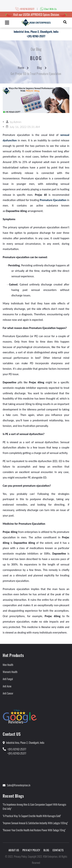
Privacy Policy (31, 850)
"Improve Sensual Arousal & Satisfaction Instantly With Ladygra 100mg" (35, 823)
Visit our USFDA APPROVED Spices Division (36, 15)
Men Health (8, 665)
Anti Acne (7, 686)
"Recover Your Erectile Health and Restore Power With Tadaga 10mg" (34, 830)
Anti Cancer (8, 693)
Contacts (58, 850)
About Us (14, 850)
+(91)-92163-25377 (36, 36)
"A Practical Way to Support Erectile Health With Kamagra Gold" (32, 816)
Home (21, 68)
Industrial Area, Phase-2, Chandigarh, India (36, 32)
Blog (40, 68)
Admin (17, 122)
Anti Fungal (8, 679)
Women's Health (10, 672)
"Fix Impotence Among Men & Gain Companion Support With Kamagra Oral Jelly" (34, 806)
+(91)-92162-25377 (17, 749)
